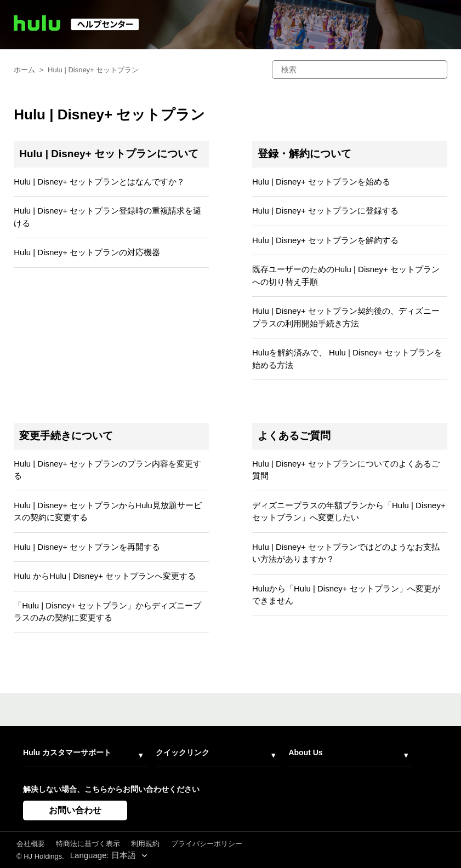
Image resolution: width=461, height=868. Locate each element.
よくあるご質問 (294, 436)
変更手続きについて (66, 436)
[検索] (360, 70)
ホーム (24, 70)
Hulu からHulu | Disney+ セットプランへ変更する (105, 576)
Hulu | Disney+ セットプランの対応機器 (87, 252)
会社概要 (31, 844)
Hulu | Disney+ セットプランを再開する (87, 547)
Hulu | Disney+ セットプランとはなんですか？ (99, 182)
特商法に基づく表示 (88, 844)
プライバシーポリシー (207, 844)
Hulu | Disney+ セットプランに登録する (325, 211)
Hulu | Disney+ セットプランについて (109, 154)
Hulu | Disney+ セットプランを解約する (325, 240)
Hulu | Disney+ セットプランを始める (321, 182)
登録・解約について (305, 154)
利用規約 (145, 844)
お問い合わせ (75, 810)
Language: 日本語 (104, 855)
